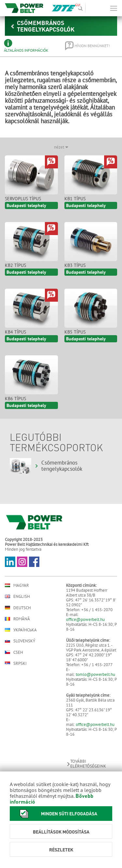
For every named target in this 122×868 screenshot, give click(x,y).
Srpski (16, 663)
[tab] (30, 46)
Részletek (61, 849)
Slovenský (20, 641)
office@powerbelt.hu (85, 619)
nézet (61, 147)
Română (17, 619)
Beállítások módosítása (61, 832)
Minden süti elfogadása (57, 814)
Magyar (17, 585)
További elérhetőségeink (86, 764)
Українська (21, 630)
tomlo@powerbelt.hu (95, 674)
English (17, 596)
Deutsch (18, 608)
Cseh (14, 652)
